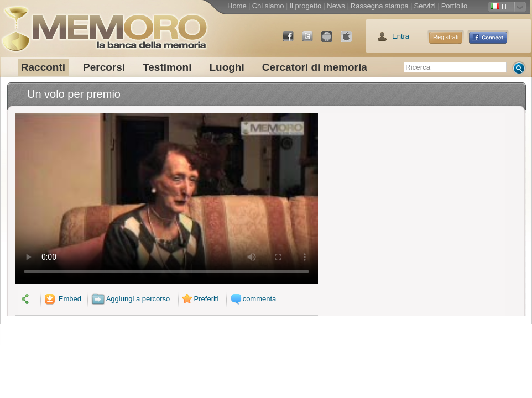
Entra (401, 36)
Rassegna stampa (380, 6)
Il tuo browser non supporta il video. (166, 198)
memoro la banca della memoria (104, 25)
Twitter (312, 41)
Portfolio (455, 6)
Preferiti (199, 299)
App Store (351, 41)
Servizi (425, 6)
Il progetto (305, 6)
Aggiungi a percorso (131, 299)
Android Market (331, 41)
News (336, 6)
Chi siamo (268, 6)
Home (237, 6)
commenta (252, 299)
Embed (62, 299)
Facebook (293, 41)
